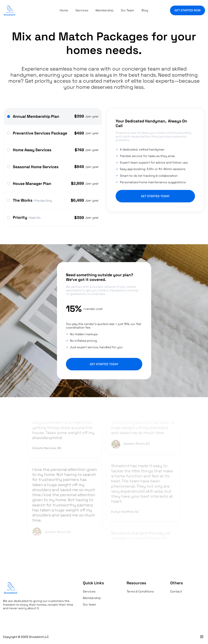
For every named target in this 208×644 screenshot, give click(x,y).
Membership (104, 10)
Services (82, 10)
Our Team (127, 10)
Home (64, 10)
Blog (145, 10)
